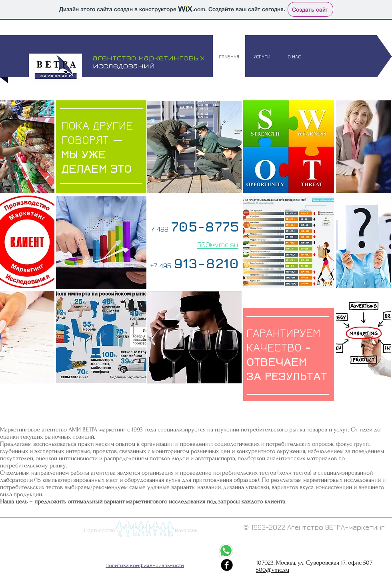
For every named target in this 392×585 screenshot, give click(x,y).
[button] (144, 529)
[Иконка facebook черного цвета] (227, 565)
